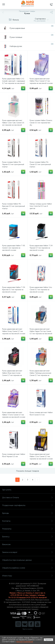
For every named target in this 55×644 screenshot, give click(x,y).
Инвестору (27, 576)
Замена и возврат (27, 552)
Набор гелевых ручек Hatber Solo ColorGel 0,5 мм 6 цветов (41, 206)
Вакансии (27, 544)
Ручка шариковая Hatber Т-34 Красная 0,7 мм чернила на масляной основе (14, 290)
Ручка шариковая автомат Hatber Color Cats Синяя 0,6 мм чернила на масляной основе (13, 124)
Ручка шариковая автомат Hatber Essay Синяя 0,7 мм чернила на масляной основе (14, 331)
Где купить (27, 490)
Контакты (27, 521)
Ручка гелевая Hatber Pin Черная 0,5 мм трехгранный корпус (13, 164)
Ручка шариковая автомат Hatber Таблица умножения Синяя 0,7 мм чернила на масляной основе (40, 374)
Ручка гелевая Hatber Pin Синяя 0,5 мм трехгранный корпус (40, 164)
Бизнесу (27, 537)
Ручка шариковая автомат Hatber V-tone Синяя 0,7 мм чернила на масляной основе (14, 415)
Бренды (27, 513)
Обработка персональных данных (27, 560)
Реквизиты (27, 529)
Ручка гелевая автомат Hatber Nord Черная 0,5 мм (14, 455)
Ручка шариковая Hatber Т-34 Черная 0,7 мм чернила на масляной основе (41, 248)
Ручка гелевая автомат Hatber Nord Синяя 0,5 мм (41, 414)
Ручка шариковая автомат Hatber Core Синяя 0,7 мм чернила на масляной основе (41, 456)
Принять (48, 640)
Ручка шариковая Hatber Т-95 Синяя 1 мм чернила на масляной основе (14, 248)
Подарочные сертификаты (27, 505)
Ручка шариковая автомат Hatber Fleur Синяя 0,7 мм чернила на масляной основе (41, 81)
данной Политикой (25, 642)
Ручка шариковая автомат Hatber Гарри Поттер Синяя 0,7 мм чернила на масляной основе (41, 332)
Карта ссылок (27, 629)
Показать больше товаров (28, 471)
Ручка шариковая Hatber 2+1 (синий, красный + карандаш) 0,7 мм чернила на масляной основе (14, 82)
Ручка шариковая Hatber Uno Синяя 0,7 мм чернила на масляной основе (41, 290)
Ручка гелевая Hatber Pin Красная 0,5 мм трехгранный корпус (14, 206)
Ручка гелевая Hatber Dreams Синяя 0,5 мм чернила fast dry (41, 123)
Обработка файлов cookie (27, 568)
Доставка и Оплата (27, 497)
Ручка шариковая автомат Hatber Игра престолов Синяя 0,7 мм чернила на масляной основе (12, 374)
